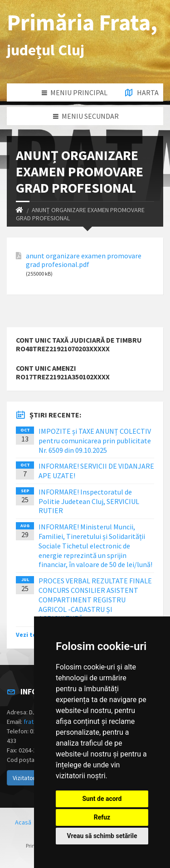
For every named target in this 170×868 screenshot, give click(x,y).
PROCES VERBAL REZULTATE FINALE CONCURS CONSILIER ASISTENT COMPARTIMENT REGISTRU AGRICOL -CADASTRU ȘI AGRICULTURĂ (95, 599)
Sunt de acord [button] (102, 799)
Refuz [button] (102, 817)
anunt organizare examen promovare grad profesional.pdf (84, 260)
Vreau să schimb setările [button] (102, 836)
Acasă (23, 822)
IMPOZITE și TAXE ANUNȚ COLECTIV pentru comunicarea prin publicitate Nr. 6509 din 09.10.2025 (95, 441)
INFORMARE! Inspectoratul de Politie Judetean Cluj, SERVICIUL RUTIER (89, 501)
